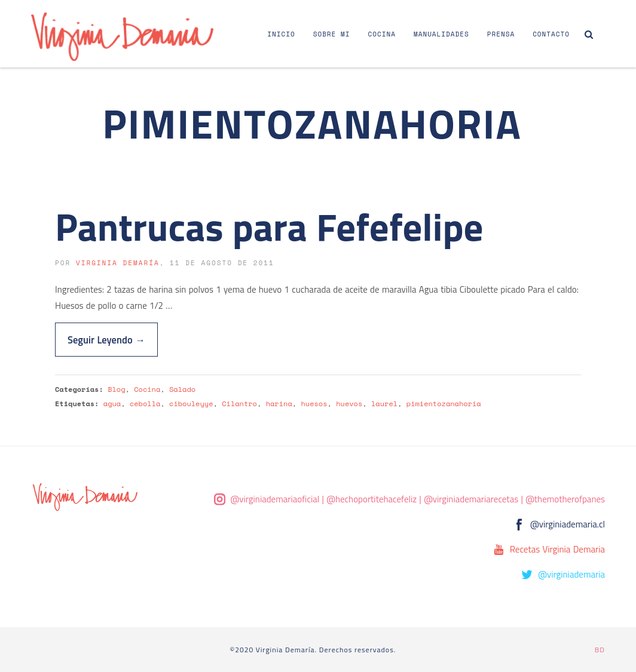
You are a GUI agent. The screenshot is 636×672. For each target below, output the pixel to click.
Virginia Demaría (118, 263)
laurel (384, 403)
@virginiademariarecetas (471, 499)
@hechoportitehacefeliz (371, 499)
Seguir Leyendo (106, 340)
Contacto (551, 34)
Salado (182, 389)
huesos (314, 403)
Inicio (281, 34)
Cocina (382, 34)
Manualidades (441, 34)
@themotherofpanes (565, 499)
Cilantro (239, 403)
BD (600, 650)
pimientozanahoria (444, 403)
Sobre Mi (332, 34)
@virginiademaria (571, 574)
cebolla (145, 403)
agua (112, 403)
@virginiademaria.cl (568, 524)
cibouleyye (191, 403)
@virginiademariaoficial (275, 499)
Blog (116, 389)
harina (279, 403)
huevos (349, 403)
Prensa (501, 34)
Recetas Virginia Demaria (557, 549)
